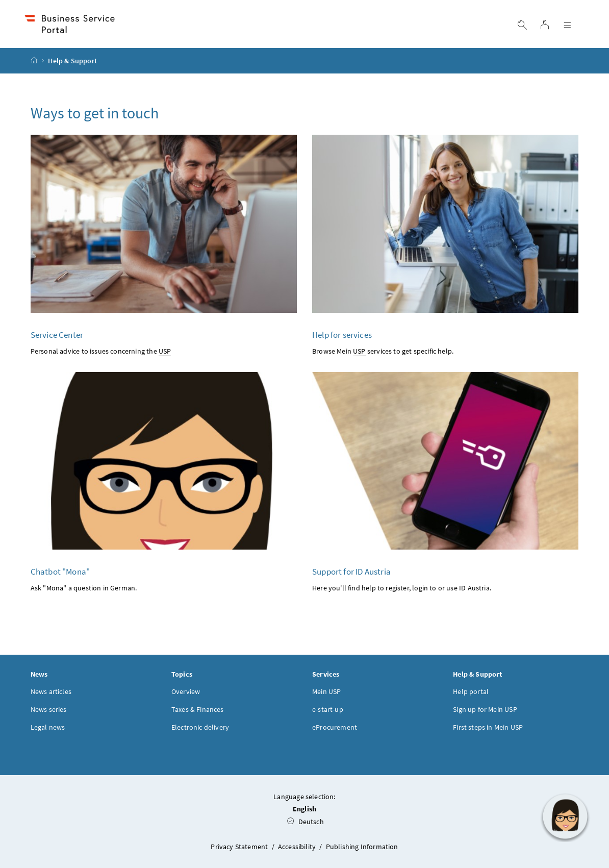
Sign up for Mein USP (485, 709)
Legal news (48, 727)
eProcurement (335, 727)
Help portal (471, 691)
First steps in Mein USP (488, 727)
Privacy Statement (240, 847)
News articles (51, 691)
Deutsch (306, 822)
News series (49, 709)
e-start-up (328, 709)
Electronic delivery (200, 727)
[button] (565, 816)
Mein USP (326, 691)
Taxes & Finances (198, 709)
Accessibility (298, 847)
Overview (186, 691)
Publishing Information (362, 847)
